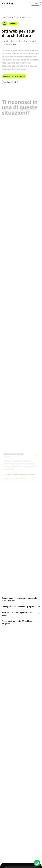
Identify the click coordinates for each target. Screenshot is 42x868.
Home (4, 17)
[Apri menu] (35, 4)
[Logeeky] (8, 4)
